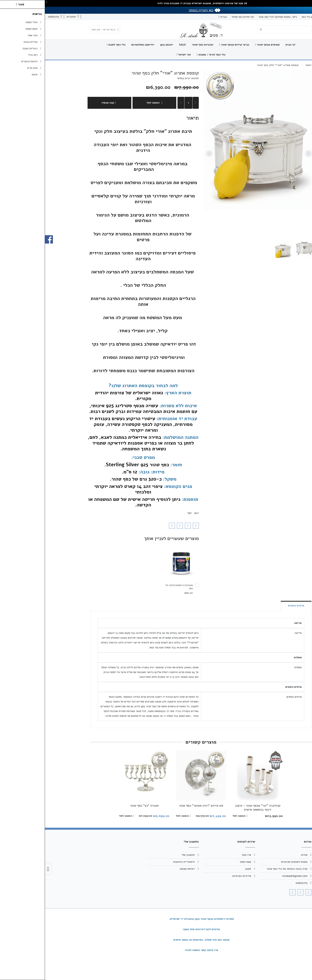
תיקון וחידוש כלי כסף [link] (268, 17)
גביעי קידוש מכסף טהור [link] (189, 45)
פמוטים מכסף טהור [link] (222, 45)
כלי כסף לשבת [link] (71, 45)
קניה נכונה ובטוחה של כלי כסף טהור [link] (242, 869)
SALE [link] (138, 45)
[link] (28, 17)
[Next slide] (164, 154)
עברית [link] (178, 17)
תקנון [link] (203, 869)
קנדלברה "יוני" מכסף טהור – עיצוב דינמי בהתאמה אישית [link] (213, 808)
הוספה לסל (109, 103)
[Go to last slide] (263, 154)
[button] (259, 249)
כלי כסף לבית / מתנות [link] (166, 55)
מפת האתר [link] (200, 862)
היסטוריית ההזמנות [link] (139, 862)
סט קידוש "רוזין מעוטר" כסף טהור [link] (156, 806)
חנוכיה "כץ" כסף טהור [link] (99, 806)
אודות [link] (300, 17)
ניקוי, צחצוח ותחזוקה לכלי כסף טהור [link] (233, 17)
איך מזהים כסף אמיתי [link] (198, 17)
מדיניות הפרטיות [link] (197, 876)
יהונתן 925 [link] (122, 45)
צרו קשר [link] (288, 17)
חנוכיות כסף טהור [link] (157, 45)
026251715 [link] (257, 883)
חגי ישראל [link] (139, 55)
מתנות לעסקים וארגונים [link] (249, 862)
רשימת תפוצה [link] (142, 869)
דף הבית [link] (246, 45)
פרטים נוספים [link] (251, 606)
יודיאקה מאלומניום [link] (98, 45)
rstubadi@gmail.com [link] (250, 876)
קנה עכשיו (64, 103)
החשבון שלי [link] (143, 855)
